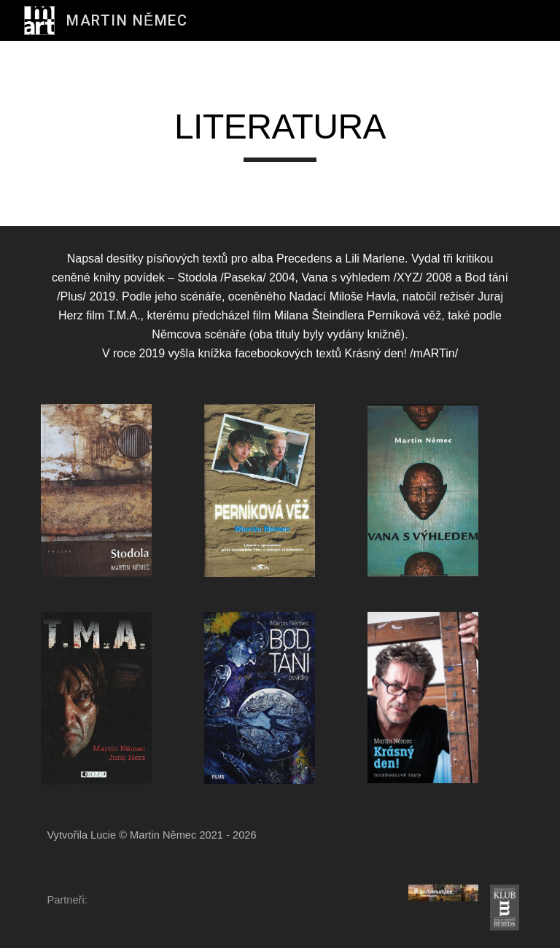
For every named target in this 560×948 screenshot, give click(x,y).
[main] (280, 133)
